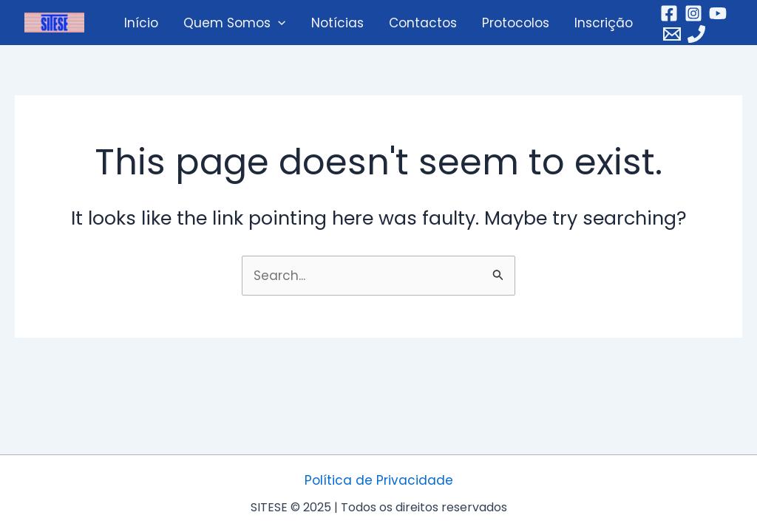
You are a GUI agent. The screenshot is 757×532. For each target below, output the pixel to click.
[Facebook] (669, 13)
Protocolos (516, 23)
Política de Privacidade (379, 480)
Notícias (337, 23)
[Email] (672, 34)
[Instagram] (693, 13)
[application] (278, 23)
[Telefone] (696, 34)
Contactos (423, 23)
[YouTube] (718, 13)
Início (141, 23)
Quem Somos (234, 23)
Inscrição (604, 23)
